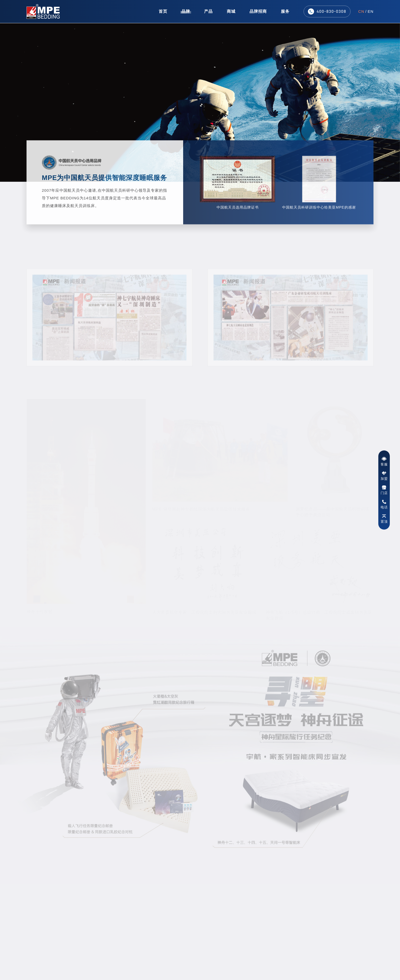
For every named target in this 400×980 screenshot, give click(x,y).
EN (371, 11)
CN (361, 11)
